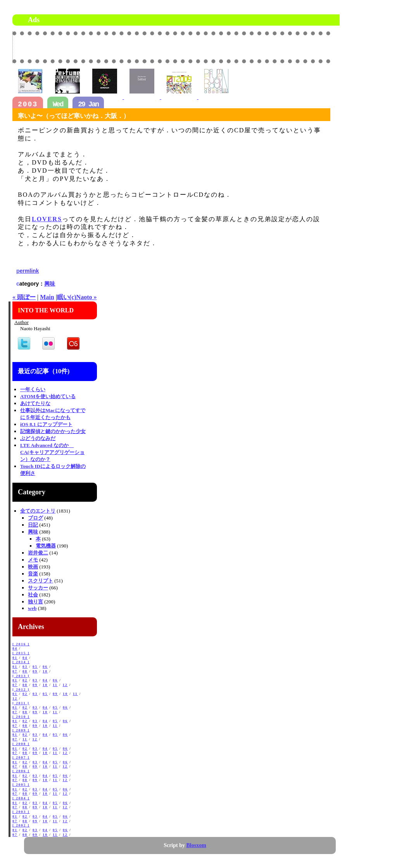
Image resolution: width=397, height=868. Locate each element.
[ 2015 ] (21, 653)
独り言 (35, 602)
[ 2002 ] (21, 825)
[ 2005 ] (21, 785)
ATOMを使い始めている (48, 396)
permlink (28, 271)
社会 (33, 595)
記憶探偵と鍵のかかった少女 (53, 431)
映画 (33, 567)
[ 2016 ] (21, 644)
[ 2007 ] (21, 757)
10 (45, 671)
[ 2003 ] (21, 812)
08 (25, 671)
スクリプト (41, 581)
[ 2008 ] (21, 744)
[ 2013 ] (21, 676)
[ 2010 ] (21, 717)
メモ (33, 560)
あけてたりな (35, 403)
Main (47, 297)
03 (25, 667)
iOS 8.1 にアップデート (46, 424)
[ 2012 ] (21, 690)
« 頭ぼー (24, 297)
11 (55, 685)
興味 (50, 284)
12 (65, 685)
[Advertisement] (240, 47)
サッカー (38, 588)
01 (15, 658)
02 (25, 680)
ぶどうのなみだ (38, 438)
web (32, 608)
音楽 (33, 574)
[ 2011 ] (21, 703)
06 (45, 667)
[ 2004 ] (21, 798)
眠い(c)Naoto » (77, 297)
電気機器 (46, 546)
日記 (33, 525)
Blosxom (196, 845)
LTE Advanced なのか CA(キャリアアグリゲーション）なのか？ (52, 452)
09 (35, 671)
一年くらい (33, 389)
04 (15, 648)
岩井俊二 (38, 553)
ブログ (35, 518)
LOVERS (47, 219)
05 (35, 667)
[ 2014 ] (21, 662)
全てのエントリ (38, 511)
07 (15, 671)
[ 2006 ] (21, 771)
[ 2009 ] (21, 730)
